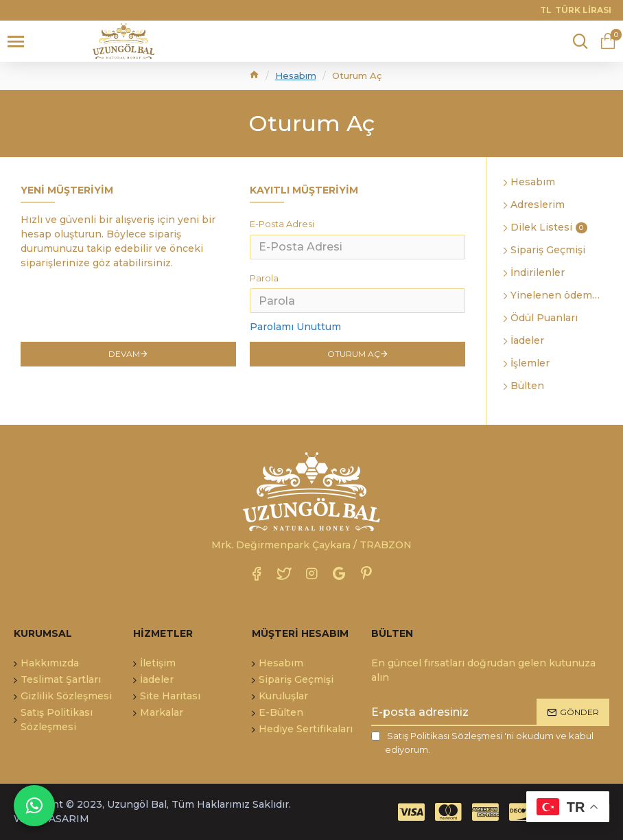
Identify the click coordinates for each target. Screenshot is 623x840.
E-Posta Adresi (282, 224)
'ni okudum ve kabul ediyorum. (482, 742)
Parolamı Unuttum (295, 327)
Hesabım (296, 75)
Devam (124, 355)
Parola (264, 279)
